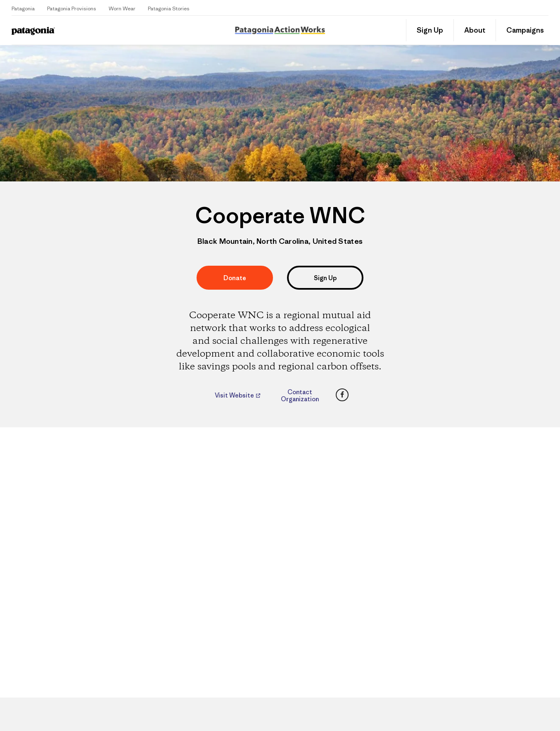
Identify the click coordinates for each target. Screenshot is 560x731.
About (475, 30)
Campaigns (525, 30)
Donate (235, 278)
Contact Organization (300, 395)
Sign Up (430, 30)
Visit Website (235, 395)
